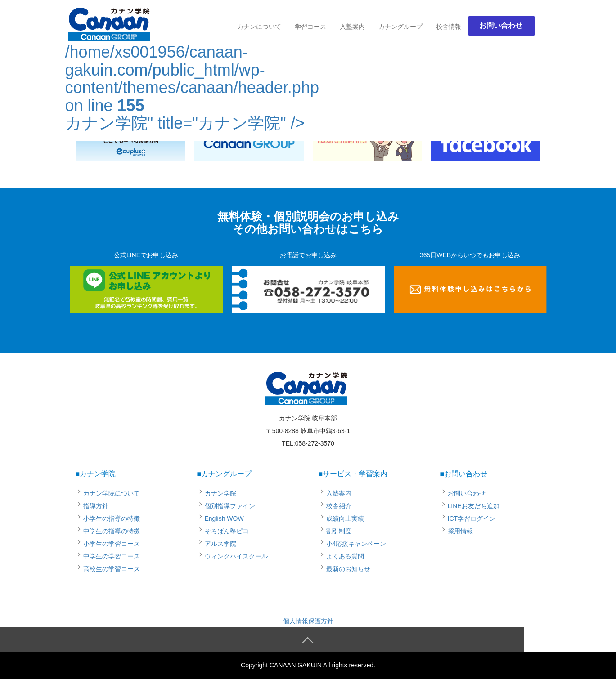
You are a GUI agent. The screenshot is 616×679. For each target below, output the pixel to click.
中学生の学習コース (112, 556)
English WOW (224, 518)
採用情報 (460, 531)
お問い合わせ (467, 493)
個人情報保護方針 (308, 621)
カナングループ (400, 27)
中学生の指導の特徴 (112, 531)
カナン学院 (220, 493)
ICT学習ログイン (472, 518)
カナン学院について (112, 493)
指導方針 (96, 506)
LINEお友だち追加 (474, 506)
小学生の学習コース (112, 544)
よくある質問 (345, 556)
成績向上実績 (345, 518)
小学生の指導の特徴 (112, 518)
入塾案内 (352, 27)
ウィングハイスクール (236, 556)
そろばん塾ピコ (227, 531)
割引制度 (339, 531)
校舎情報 (449, 27)
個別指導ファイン (230, 506)
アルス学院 (220, 544)
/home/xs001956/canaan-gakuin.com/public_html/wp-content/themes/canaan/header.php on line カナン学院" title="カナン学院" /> (192, 73)
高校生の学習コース (112, 569)
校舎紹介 (339, 506)
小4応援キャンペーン (356, 544)
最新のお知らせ (348, 569)
